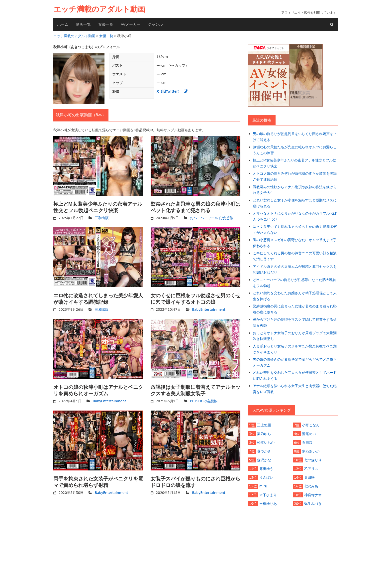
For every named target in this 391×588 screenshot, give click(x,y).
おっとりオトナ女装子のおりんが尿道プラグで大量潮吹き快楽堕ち (295, 336)
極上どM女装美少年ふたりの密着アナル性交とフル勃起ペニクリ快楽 (294, 163)
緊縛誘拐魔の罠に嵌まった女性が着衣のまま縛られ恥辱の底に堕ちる (295, 309)
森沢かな (264, 460)
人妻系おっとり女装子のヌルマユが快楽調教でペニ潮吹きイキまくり (295, 349)
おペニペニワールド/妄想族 (212, 218)
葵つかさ (264, 451)
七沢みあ (311, 486)
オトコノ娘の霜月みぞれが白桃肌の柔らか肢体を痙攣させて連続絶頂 (295, 176)
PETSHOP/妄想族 (204, 401)
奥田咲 (309, 477)
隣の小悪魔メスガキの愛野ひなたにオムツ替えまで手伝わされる (295, 243)
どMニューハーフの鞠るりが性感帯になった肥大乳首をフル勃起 (294, 283)
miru (263, 486)
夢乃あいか (311, 451)
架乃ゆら (264, 434)
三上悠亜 (264, 425)
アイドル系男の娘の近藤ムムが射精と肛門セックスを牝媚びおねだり (295, 270)
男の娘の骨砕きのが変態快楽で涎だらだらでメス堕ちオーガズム (295, 362)
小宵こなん (311, 425)
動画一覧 (83, 24)
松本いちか (266, 442)
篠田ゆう (266, 469)
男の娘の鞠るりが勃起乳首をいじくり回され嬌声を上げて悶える (295, 137)
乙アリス (311, 469)
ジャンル (155, 24)
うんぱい (266, 477)
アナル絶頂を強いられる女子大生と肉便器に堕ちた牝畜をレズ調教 (295, 389)
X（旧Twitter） (169, 91)
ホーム (63, 24)
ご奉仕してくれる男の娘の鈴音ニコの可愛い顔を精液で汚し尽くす (295, 256)
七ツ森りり (313, 460)
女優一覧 (106, 24)
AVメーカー (131, 24)
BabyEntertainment (209, 309)
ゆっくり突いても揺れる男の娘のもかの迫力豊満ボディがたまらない (295, 230)
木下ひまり (268, 495)
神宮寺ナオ (313, 495)
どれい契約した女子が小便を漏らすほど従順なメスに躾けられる (295, 203)
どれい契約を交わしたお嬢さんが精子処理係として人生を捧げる (295, 296)
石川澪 (307, 442)
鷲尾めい (309, 434)
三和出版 (102, 218)
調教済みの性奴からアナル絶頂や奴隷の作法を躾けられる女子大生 (295, 190)
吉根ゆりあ (268, 504)
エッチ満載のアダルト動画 (99, 9)
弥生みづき (313, 504)
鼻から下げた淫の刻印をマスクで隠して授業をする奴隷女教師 (295, 322)
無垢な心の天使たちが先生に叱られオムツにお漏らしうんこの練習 (295, 150)
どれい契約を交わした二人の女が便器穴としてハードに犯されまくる (295, 376)
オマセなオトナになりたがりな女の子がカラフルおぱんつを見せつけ (295, 216)
